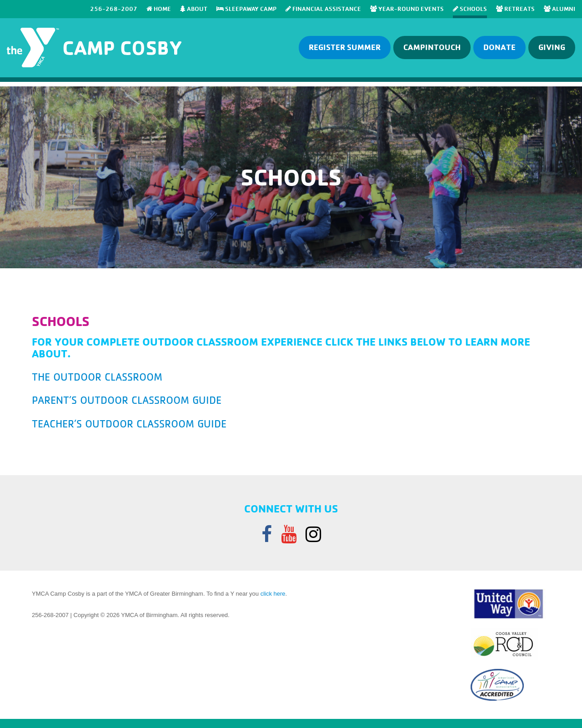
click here (273, 594)
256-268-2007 (114, 9)
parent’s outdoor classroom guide (127, 400)
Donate (499, 47)
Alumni (559, 9)
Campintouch (432, 47)
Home (159, 9)
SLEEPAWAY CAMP (246, 9)
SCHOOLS (470, 9)
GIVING (552, 47)
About (194, 9)
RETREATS (515, 9)
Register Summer (345, 47)
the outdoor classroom (97, 377)
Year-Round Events (407, 9)
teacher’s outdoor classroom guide (129, 424)
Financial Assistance (323, 9)
